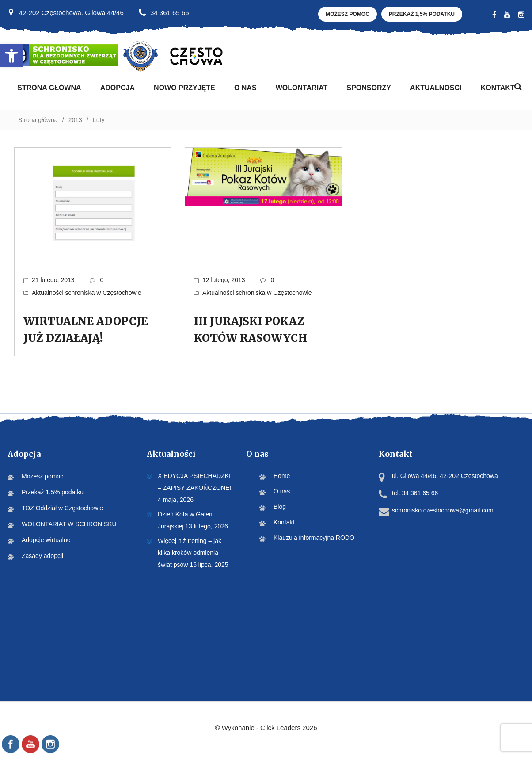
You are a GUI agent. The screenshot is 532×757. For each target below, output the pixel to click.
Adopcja (118, 88)
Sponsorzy (369, 88)
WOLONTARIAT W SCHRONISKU (69, 524)
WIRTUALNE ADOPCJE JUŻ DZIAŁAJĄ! (86, 330)
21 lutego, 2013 (53, 280)
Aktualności (436, 88)
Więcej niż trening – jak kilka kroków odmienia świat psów (190, 553)
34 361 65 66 (170, 13)
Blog (280, 507)
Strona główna (38, 120)
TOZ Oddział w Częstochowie (62, 508)
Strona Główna (49, 88)
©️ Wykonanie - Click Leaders (266, 728)
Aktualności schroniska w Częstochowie (86, 293)
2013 (75, 120)
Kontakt (498, 88)
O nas (245, 88)
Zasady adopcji (42, 556)
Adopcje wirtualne (46, 540)
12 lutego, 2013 (224, 280)
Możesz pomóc (348, 14)
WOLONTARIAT (302, 88)
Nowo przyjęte (184, 88)
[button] (11, 56)
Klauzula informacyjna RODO (314, 538)
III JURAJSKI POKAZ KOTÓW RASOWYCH (251, 330)
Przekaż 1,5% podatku (422, 14)
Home (282, 476)
